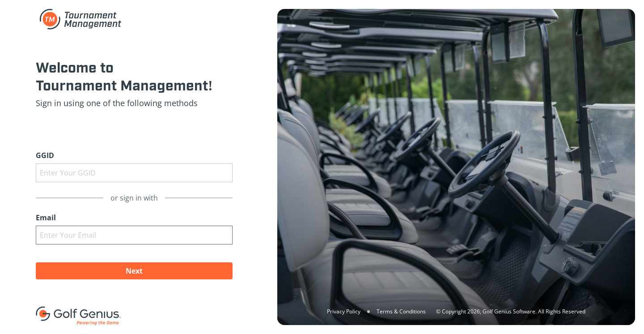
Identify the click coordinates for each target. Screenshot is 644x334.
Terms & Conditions (401, 311)
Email (46, 218)
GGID (45, 155)
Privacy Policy (344, 311)
